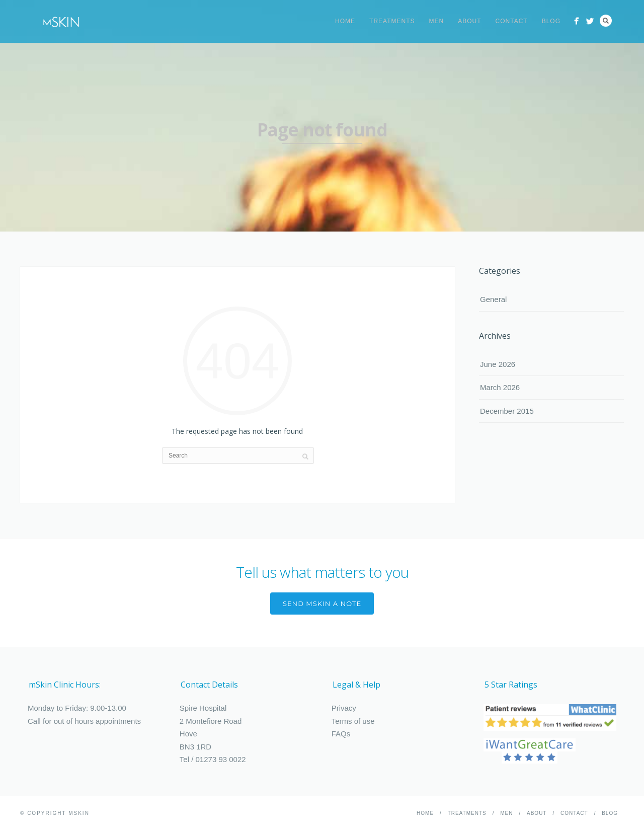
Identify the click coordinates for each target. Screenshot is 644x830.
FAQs (341, 734)
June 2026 (498, 364)
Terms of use (353, 721)
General (493, 299)
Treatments (392, 21)
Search (606, 21)
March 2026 (500, 387)
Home (345, 21)
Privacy (344, 708)
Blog (551, 21)
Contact (512, 21)
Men (437, 21)
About (469, 21)
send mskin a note (322, 603)
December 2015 (507, 411)
